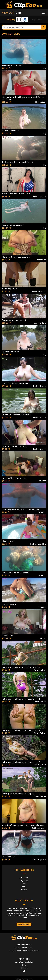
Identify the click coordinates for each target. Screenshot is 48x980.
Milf (24, 883)
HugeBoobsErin (39, 291)
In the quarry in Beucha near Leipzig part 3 (21, 730)
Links (24, 971)
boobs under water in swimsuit (16, 572)
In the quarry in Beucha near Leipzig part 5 (21, 667)
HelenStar (42, 260)
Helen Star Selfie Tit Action (14, 446)
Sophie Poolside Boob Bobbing (16, 383)
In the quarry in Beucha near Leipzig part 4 (21, 699)
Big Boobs (24, 877)
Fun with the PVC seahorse (14, 478)
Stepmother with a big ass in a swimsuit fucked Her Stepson (23, 98)
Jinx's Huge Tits (39, 859)
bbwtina (42, 481)
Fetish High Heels (10, 288)
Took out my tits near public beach (17, 162)
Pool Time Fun (8, 857)
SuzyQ (43, 638)
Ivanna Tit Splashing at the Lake (16, 415)
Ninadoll (42, 512)
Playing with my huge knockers (16, 257)
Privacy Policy (24, 959)
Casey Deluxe (40, 323)
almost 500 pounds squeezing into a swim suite (23, 825)
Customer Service (24, 945)
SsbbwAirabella (39, 828)
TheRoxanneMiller (38, 544)
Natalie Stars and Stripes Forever (17, 194)
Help (24, 965)
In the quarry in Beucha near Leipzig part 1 (21, 794)
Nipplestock (41, 102)
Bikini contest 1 (9, 541)
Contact (24, 968)
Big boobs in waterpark (12, 65)
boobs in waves (9, 604)
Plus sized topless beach (13, 225)
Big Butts (24, 880)
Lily (45, 68)
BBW (24, 887)
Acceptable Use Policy (24, 962)
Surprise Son (8, 636)
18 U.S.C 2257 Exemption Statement (24, 951)
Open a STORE (24, 924)
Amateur (24, 890)
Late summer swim (10, 352)
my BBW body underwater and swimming (21, 509)
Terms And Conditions (24, 948)
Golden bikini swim (10, 131)
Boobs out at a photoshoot (14, 320)
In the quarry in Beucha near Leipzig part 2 (21, 762)
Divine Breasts (40, 196)
